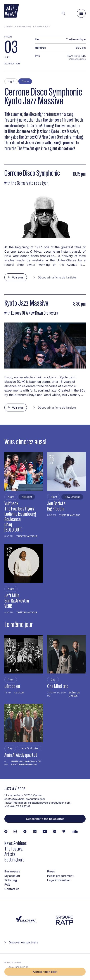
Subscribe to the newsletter (45, 819)
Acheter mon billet (45, 972)
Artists (10, 854)
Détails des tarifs (77, 59)
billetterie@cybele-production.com (49, 803)
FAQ (7, 884)
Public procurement (60, 876)
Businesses (12, 871)
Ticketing (11, 880)
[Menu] (81, 13)
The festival (14, 849)
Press (51, 871)
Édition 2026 (24, 27)
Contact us (12, 889)
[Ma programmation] (71, 13)
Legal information (59, 880)
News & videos (16, 843)
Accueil (9, 27)
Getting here (14, 860)
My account (12, 876)
